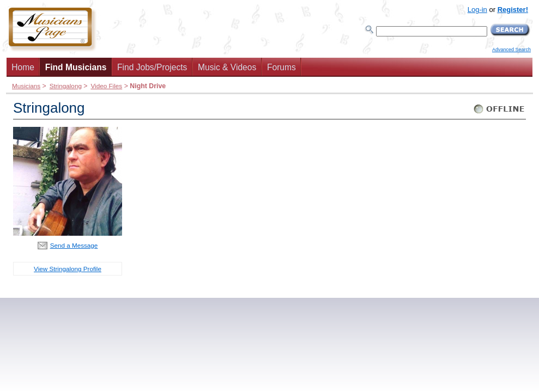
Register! (513, 10)
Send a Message (74, 245)
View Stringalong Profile (68, 269)
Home (23, 67)
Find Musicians (76, 67)
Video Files (106, 86)
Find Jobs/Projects (152, 67)
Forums (281, 67)
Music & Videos (227, 67)
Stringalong (66, 86)
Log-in (477, 10)
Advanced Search (511, 50)
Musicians (26, 86)
